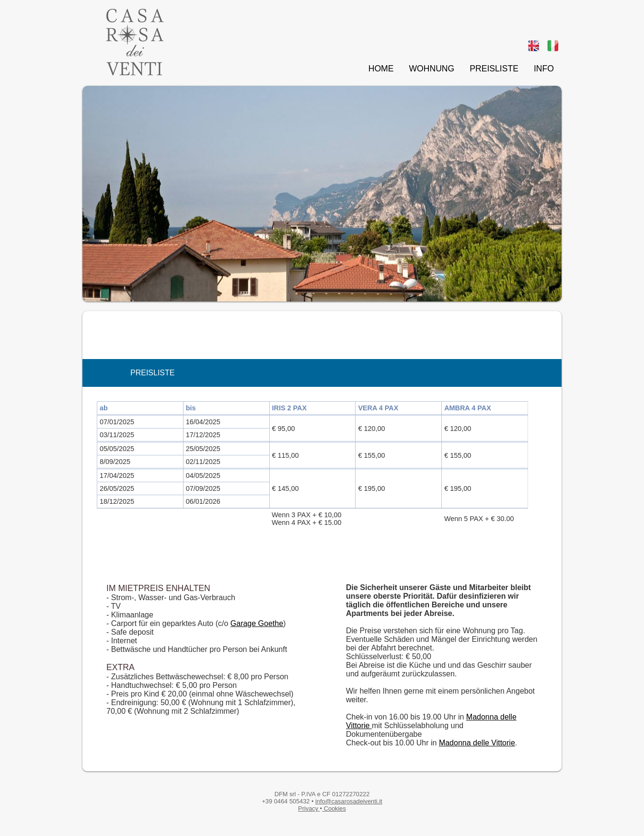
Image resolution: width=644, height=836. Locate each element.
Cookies (334, 808)
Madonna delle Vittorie (477, 743)
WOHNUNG (431, 69)
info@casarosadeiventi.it (349, 801)
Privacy (309, 808)
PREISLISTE (494, 69)
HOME (381, 69)
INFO (544, 69)
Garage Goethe (257, 623)
